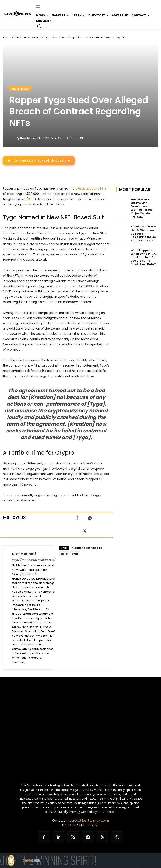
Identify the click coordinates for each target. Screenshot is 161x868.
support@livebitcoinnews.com (89, 820)
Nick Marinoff (30, 138)
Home (7, 38)
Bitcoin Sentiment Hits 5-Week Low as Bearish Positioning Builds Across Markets (144, 229)
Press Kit (93, 825)
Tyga (75, 554)
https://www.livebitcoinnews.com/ (34, 560)
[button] (39, 26)
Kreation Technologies (87, 548)
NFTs (31, 199)
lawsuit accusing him (90, 188)
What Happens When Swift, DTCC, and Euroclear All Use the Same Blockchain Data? (143, 251)
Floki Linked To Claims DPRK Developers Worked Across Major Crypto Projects (144, 206)
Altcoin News (23, 38)
